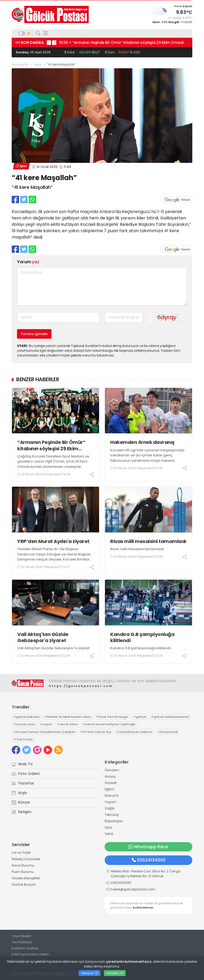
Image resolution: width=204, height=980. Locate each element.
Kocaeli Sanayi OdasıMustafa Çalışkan (44, 732)
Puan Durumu (23, 872)
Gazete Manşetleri (26, 878)
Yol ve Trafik (21, 853)
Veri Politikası (22, 942)
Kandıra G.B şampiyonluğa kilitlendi (142, 637)
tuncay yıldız (24, 724)
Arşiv (19, 793)
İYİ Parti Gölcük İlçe (96, 732)
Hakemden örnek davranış (142, 442)
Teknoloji (112, 815)
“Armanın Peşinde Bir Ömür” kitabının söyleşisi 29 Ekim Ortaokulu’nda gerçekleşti (51, 445)
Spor (37, 64)
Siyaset (111, 783)
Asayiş (110, 776)
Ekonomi (112, 796)
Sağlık (110, 808)
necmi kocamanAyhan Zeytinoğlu (109, 724)
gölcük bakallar (27, 717)
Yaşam (110, 802)
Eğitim (110, 789)
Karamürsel (168, 732)
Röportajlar (114, 821)
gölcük (140, 717)
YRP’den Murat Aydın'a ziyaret (53, 541)
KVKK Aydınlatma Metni (30, 954)
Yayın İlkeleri (21, 936)
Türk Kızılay (23, 739)
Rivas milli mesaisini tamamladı (148, 541)
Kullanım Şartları (25, 948)
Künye (21, 802)
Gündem (112, 770)
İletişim (22, 812)
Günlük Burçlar (24, 884)
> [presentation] (54, 43)
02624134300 (149, 860)
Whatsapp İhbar (148, 847)
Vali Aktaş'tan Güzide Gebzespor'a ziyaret (43, 637)
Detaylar (90, 973)
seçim (46, 724)
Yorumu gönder (34, 334)
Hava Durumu (23, 865)
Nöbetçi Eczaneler (26, 859)
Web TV (22, 764)
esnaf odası (68, 724)
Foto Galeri (26, 774)
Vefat (109, 834)
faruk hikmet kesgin (112, 717)
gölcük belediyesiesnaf (170, 717)
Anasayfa (20, 64)
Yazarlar (23, 783)
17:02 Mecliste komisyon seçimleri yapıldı (98, 43)
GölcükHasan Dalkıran (134, 732)
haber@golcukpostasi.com (133, 889)
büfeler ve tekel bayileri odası (68, 717)
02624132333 (121, 883)
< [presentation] (49, 43)
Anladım (115, 973)
